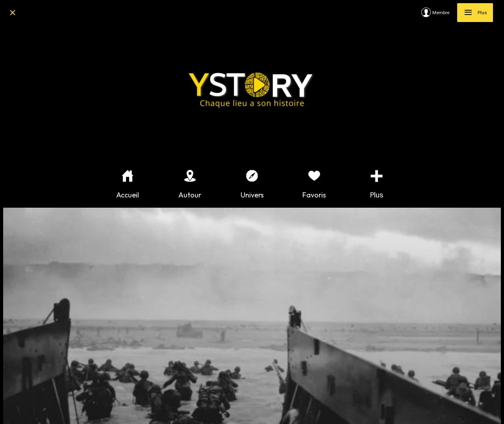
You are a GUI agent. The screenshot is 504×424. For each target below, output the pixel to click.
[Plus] (475, 13)
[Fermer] (13, 13)
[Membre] (439, 13)
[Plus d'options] (376, 184)
